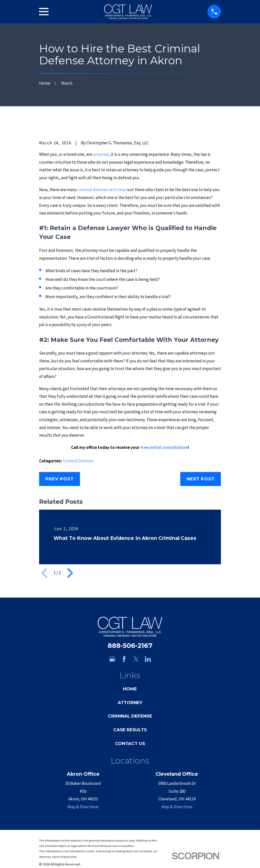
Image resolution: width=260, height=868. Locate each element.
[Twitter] (136, 659)
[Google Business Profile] (112, 659)
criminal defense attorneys (102, 190)
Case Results (130, 730)
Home (130, 689)
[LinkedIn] (148, 659)
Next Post (201, 479)
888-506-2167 (130, 645)
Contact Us (130, 743)
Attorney (130, 703)
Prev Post (60, 479)
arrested (101, 154)
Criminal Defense (78, 461)
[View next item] (70, 573)
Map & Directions (83, 807)
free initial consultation (164, 447)
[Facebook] (124, 659)
